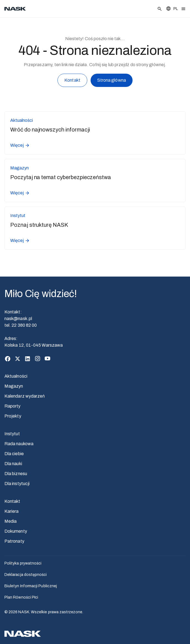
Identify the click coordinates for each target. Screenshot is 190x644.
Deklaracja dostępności (26, 575)
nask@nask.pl (18, 319)
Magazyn (14, 386)
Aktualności (16, 376)
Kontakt (72, 81)
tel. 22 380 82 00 (21, 325)
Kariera (12, 511)
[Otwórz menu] (183, 9)
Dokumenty (16, 531)
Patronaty (14, 541)
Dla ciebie (14, 454)
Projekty (13, 416)
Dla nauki (13, 464)
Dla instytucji (17, 484)
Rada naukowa (19, 444)
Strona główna (112, 81)
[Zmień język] (172, 9)
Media (10, 521)
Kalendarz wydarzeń (25, 396)
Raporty (13, 406)
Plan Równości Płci (21, 597)
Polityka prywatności (23, 563)
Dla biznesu (16, 474)
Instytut (12, 434)
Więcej (20, 145)
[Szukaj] (160, 9)
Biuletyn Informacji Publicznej (31, 586)
